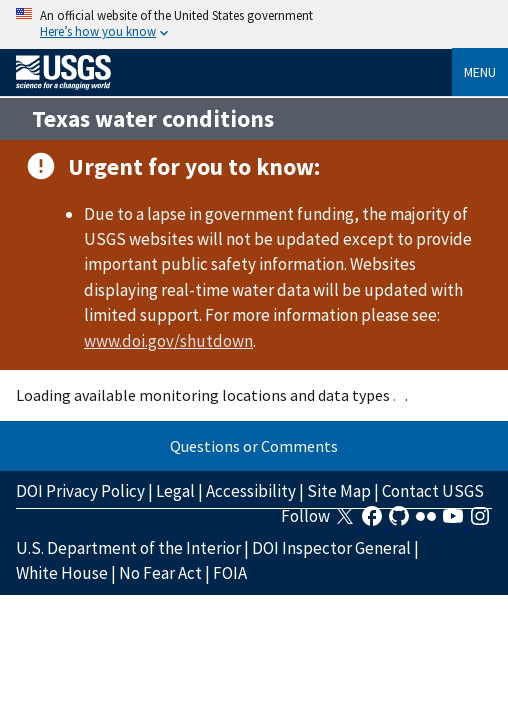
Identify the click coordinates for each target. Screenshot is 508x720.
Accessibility (251, 491)
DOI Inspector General (331, 548)
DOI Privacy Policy (80, 491)
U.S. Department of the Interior (128, 548)
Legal (175, 491)
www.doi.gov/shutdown (168, 341)
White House (62, 573)
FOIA (230, 573)
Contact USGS (433, 491)
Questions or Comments (254, 446)
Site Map (339, 491)
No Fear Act (160, 573)
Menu (480, 72)
